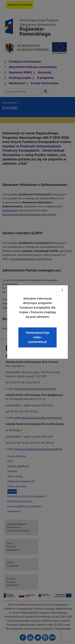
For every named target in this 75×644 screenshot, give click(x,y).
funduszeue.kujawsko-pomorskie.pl (38, 337)
